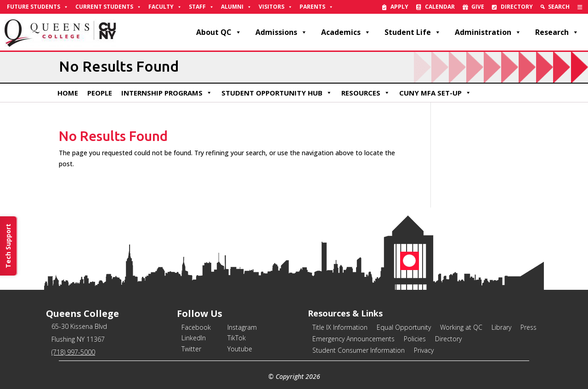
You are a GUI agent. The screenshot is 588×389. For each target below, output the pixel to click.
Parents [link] (317, 7)
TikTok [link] (237, 338)
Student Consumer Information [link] (359, 350)
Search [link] (559, 7)
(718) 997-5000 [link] (73, 352)
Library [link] (501, 327)
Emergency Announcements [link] (353, 339)
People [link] (100, 93)
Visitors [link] (276, 7)
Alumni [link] (236, 7)
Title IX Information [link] (340, 327)
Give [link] (478, 7)
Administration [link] (488, 32)
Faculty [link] (165, 7)
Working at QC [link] (461, 327)
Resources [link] (366, 93)
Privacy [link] (424, 350)
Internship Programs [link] (167, 93)
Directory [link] (517, 7)
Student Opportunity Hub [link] (277, 93)
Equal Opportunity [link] (404, 327)
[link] (580, 7)
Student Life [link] (413, 32)
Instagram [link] (242, 327)
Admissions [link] (281, 32)
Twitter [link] (191, 349)
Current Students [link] (108, 7)
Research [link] (557, 32)
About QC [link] (219, 32)
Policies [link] (415, 339)
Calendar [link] (440, 7)
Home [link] (68, 93)
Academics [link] (346, 32)
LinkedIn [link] (194, 338)
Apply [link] (399, 7)
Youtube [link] (240, 349)
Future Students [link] (38, 7)
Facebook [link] (196, 327)
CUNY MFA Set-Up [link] (435, 93)
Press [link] (529, 327)
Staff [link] (201, 7)
